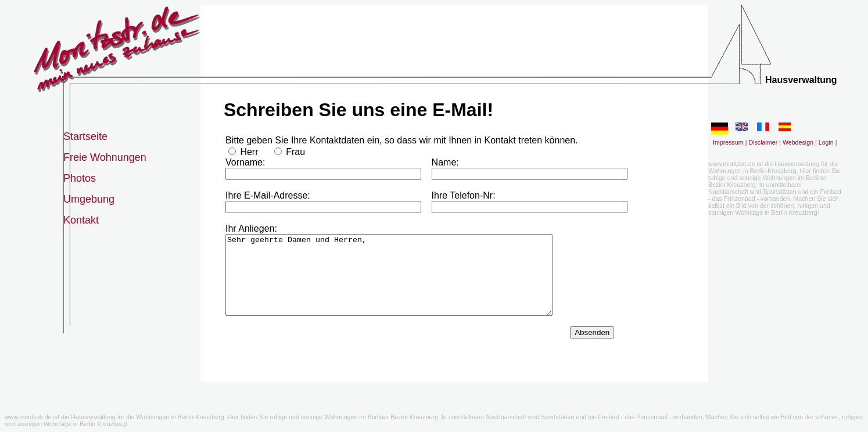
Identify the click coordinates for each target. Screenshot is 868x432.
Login (826, 142)
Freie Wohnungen (105, 157)
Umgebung (89, 199)
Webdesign (798, 142)
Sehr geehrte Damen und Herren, (389, 283)
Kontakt (81, 220)
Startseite (85, 136)
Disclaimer (763, 142)
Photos (80, 178)
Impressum (728, 142)
